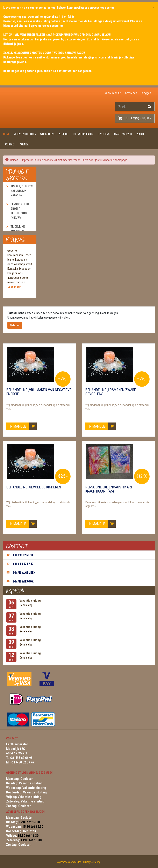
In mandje (23, 426)
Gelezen (15, 325)
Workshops (47, 134)
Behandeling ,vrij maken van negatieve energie (39, 392)
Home (6, 134)
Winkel (140, 134)
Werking (63, 134)
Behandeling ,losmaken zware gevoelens (111, 392)
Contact (10, 144)
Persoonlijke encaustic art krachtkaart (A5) (109, 489)
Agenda (24, 144)
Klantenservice (123, 134)
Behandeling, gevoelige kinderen (34, 487)
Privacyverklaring (92, 862)
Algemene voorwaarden (69, 862)
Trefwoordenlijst (83, 134)
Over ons (104, 134)
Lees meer (14, 287)
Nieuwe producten (25, 134)
